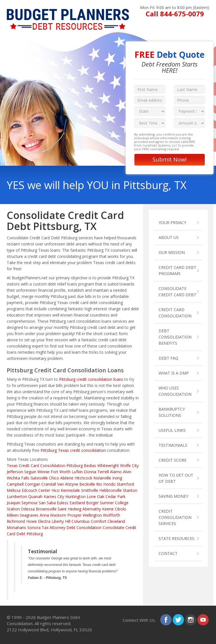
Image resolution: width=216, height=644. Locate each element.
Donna (90, 472)
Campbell (15, 484)
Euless (63, 503)
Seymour (30, 503)
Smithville (90, 490)
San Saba (47, 503)
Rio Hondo (106, 484)
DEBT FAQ (168, 358)
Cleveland (116, 521)
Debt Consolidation (84, 527)
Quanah (35, 496)
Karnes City (54, 496)
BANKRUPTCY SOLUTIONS (172, 412)
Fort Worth (61, 472)
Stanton (130, 490)
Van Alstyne (68, 484)
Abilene (67, 478)
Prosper (74, 515)
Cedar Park (115, 496)
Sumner (107, 503)
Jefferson (15, 472)
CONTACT (168, 553)
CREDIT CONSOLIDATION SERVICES (175, 517)
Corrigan (32, 484)
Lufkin (77, 472)
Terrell (103, 472)
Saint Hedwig (69, 509)
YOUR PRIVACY (172, 223)
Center (44, 490)
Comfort (99, 521)
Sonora (34, 527)
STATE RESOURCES (176, 538)
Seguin (30, 472)
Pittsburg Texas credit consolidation (73, 450)
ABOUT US (169, 237)
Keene (108, 509)
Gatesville (39, 478)
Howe (31, 521)
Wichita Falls (18, 478)
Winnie (43, 472)
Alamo (116, 472)
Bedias (90, 465)
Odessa (28, 509)
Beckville (87, 484)
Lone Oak (95, 496)
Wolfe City (129, 465)
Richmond (16, 521)
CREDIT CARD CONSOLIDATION (175, 313)
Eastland (77, 503)
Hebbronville (111, 490)
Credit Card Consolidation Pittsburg (51, 465)
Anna (44, 515)
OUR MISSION (172, 252)
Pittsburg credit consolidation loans (91, 379)
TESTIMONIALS (173, 445)
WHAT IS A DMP (174, 373)
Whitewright (108, 465)
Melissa (14, 490)
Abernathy (92, 509)
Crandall (49, 484)
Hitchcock (83, 478)
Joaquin (13, 503)
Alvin (127, 472)
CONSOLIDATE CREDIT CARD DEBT (177, 292)
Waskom (58, 515)
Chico (54, 478)
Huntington (75, 496)
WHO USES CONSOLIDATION (175, 391)
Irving (117, 478)
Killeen (13, 515)
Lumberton (17, 496)
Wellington (92, 515)
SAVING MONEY (173, 496)
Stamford (125, 484)
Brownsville (46, 509)
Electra (44, 521)
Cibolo (121, 509)
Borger (92, 503)
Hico (56, 490)
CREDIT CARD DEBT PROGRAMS (177, 270)
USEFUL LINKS (172, 430)
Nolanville (102, 478)
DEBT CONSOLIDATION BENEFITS (175, 337)
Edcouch (29, 490)
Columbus (81, 521)
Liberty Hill (61, 521)
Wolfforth (112, 515)
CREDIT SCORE (173, 460)
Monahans (16, 527)
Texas (12, 465)
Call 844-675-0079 (175, 14)
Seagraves (29, 515)
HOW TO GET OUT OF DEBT (176, 478)
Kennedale (70, 490)
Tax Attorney (53, 527)
